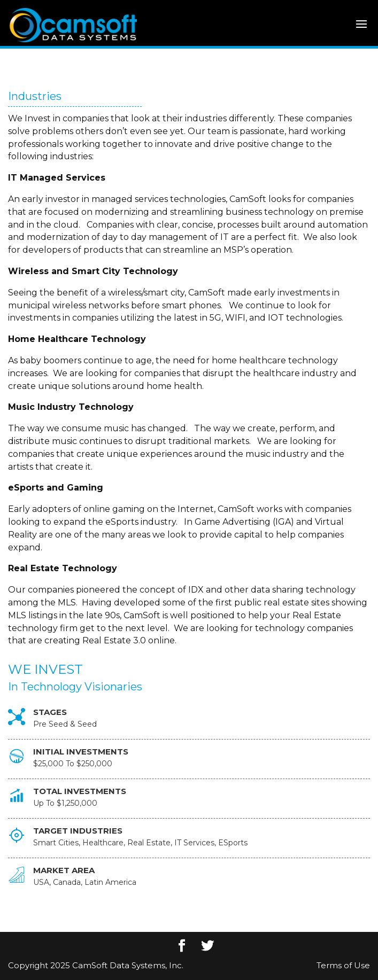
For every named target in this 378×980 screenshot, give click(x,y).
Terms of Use (343, 965)
